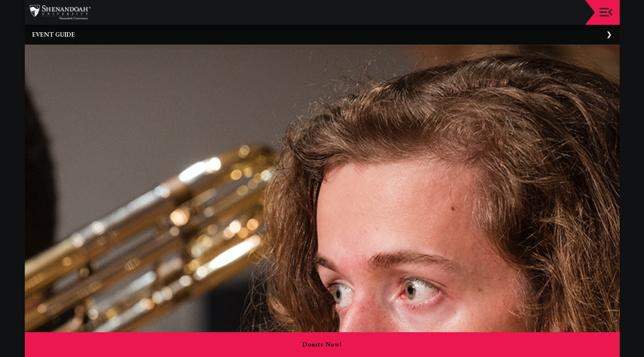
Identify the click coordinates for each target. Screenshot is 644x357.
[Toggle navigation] (606, 12)
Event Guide (54, 34)
